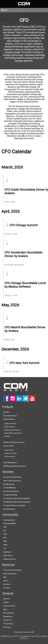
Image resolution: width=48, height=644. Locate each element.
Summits (6, 412)
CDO (5, 538)
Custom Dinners (9, 450)
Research (7, 588)
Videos (6, 581)
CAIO (5, 527)
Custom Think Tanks (10, 453)
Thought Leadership (10, 495)
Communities (10, 515)
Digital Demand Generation (12, 430)
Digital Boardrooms (10, 424)
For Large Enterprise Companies (14, 506)
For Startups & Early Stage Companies (17, 498)
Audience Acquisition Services (14, 442)
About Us (7, 599)
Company (8, 593)
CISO (5, 534)
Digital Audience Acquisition (13, 433)
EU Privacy (7, 627)
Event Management (10, 463)
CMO (5, 541)
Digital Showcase (10, 427)
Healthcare (7, 552)
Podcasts (7, 436)
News (5, 609)
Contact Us (7, 620)
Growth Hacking (9, 484)
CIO (5, 531)
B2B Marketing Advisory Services (15, 466)
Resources (9, 565)
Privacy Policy (8, 624)
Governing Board (9, 520)
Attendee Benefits (10, 524)
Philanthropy (8, 617)
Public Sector (8, 556)
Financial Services (10, 559)
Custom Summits (9, 457)
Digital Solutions (9, 419)
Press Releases (9, 613)
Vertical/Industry (9, 509)
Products (8, 407)
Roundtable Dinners (10, 416)
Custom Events (9, 446)
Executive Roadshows (11, 491)
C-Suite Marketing (9, 488)
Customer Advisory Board (12, 570)
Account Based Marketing (12, 477)
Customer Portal (9, 606)
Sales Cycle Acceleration (12, 481)
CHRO (5, 545)
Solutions (8, 472)
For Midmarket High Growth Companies (17, 502)
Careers (6, 602)
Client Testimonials (10, 574)
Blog (5, 577)
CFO (5, 548)
